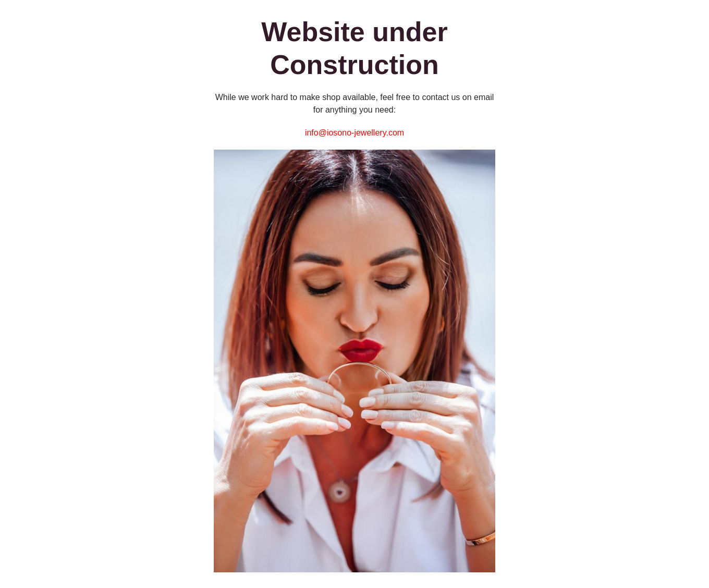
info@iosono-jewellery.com (354, 133)
